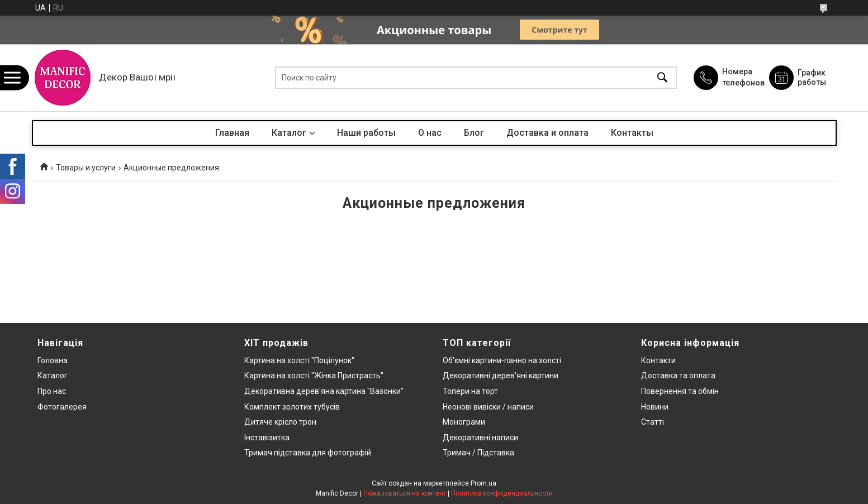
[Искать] (662, 78)
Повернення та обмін (680, 391)
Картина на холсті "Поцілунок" (299, 360)
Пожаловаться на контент (405, 493)
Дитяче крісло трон (280, 422)
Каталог (289, 133)
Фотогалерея (62, 407)
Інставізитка (267, 438)
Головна (53, 360)
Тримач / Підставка (478, 453)
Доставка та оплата (678, 375)
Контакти (658, 360)
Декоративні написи (480, 438)
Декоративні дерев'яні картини (501, 375)
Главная (232, 133)
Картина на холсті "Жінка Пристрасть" (314, 375)
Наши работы (366, 133)
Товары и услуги (86, 168)
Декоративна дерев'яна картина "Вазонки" (324, 391)
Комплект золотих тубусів (292, 407)
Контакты (632, 133)
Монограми (464, 422)
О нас (430, 133)
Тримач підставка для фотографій (308, 453)
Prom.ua (483, 483)
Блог (474, 133)
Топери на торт (470, 391)
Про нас (52, 391)
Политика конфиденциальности (502, 493)
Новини (655, 407)
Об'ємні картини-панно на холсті (502, 360)
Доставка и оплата (547, 133)
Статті (653, 422)
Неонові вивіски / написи (488, 407)
